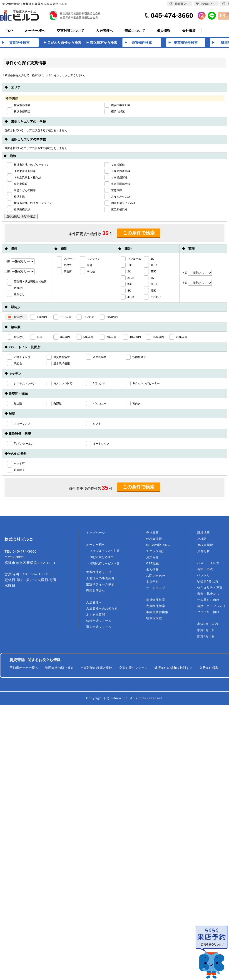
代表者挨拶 (154, 540)
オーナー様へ (96, 545)
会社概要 (152, 534)
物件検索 (178, 4)
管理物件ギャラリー (100, 573)
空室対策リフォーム (133, 669)
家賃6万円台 (206, 631)
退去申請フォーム (99, 628)
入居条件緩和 (209, 669)
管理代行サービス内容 (105, 564)
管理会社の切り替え (59, 669)
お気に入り (206, 4)
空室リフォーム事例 (100, 585)
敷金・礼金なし (208, 595)
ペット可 (204, 576)
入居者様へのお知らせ (102, 609)
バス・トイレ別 (208, 564)
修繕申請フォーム (99, 622)
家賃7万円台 (206, 637)
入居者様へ (94, 603)
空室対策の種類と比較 (96, 669)
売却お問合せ (96, 591)
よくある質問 (96, 616)
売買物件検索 (156, 607)
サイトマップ (156, 589)
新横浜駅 (204, 534)
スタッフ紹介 (156, 552)
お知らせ (152, 558)
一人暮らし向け (208, 601)
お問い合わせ (156, 577)
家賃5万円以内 (208, 625)
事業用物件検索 (157, 613)
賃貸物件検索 (156, 601)
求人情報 (152, 570)
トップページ (96, 534)
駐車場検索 (154, 619)
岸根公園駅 (205, 546)
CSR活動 (153, 564)
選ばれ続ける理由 (102, 558)
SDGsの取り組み (158, 546)
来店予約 (152, 583)
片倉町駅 (204, 552)
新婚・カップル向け (212, 607)
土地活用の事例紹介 (100, 579)
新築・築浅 (205, 570)
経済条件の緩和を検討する (174, 669)
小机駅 (202, 540)
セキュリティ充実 (210, 588)
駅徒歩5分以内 (208, 582)
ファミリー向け (208, 613)
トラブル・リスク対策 (105, 552)
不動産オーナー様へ (24, 669)
